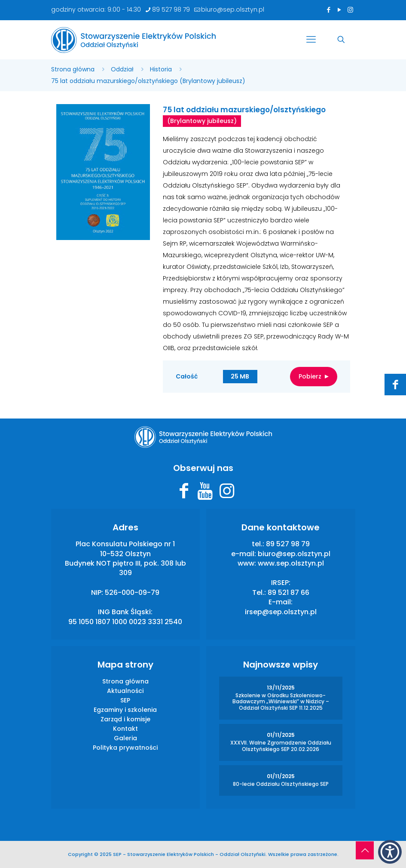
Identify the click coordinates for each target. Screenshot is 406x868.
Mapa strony (125, 665)
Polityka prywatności (125, 748)
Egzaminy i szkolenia (125, 710)
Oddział (122, 69)
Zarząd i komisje (125, 719)
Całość (256, 377)
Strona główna (73, 69)
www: (248, 563)
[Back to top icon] (365, 850)
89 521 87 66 (288, 593)
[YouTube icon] (340, 10)
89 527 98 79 (288, 544)
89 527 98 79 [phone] (171, 9)
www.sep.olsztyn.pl (291, 563)
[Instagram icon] (350, 10)
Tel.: (260, 593)
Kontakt (125, 729)
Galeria (125, 738)
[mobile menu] (311, 40)
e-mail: (244, 554)
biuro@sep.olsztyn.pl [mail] (233, 9)
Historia (161, 69)
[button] (390, 852)
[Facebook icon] (329, 10)
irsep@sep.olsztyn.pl (281, 612)
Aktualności (125, 691)
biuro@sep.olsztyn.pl (294, 554)
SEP (125, 700)
